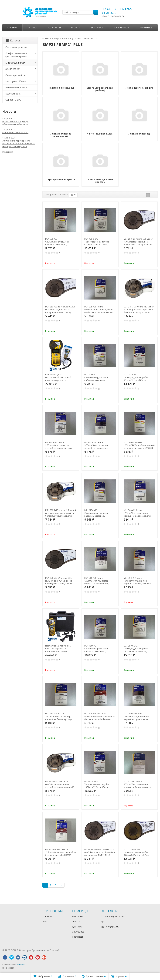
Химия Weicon (13, 69)
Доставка (97, 28)
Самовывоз (121, 28)
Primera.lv (21, 965)
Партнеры (146, 28)
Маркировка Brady (64, 38)
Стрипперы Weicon (15, 75)
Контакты (54, 28)
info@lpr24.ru (109, 13)
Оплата (76, 28)
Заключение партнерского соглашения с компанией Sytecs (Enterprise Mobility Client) (19, 144)
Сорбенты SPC (13, 100)
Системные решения (16, 47)
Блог (45, 921)
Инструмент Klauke (16, 81)
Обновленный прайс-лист (15, 132)
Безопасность (13, 94)
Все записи (8, 152)
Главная (12, 28)
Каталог (33, 28)
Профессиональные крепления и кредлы (16, 55)
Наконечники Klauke (16, 87)
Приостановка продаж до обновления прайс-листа (15, 123)
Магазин (47, 916)
